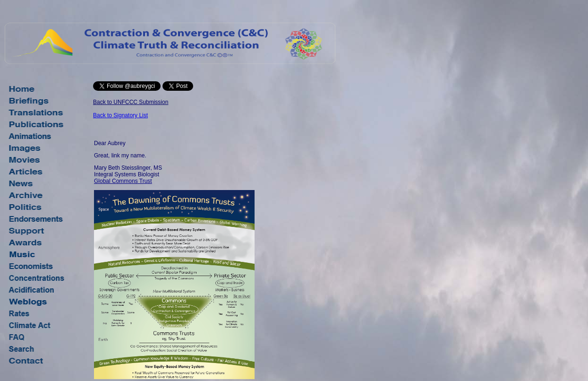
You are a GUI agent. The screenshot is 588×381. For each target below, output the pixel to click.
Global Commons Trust (123, 181)
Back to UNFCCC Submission (131, 102)
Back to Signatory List (120, 115)
